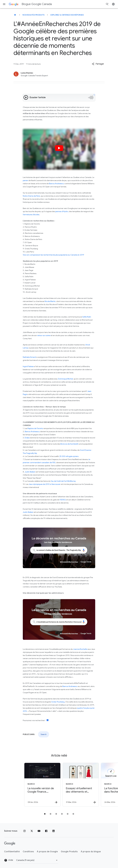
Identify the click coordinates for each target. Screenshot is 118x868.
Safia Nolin (87, 317)
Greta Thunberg (58, 702)
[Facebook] (46, 831)
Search (44, 734)
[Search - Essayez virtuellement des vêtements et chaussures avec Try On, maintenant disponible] (78, 785)
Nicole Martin (50, 301)
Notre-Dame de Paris (31, 196)
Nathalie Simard (29, 357)
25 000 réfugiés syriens (69, 456)
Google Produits (69, 852)
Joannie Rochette (80, 649)
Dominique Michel (65, 379)
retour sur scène (44, 335)
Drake (27, 438)
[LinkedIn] (53, 831)
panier (25, 180)
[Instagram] (24, 831)
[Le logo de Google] (10, 843)
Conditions (28, 852)
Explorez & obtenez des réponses (67, 15)
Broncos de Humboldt (69, 444)
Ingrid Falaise (28, 366)
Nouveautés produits (33, 15)
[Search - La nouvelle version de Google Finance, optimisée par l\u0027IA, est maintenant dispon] (40, 785)
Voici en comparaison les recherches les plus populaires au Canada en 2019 (53, 255)
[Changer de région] (37, 860)
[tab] (45, 814)
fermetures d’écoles (31, 215)
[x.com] (32, 831)
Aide (9, 860)
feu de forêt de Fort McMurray (63, 481)
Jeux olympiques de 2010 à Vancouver (44, 484)
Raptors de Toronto (35, 428)
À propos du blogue (91, 852)
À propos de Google (47, 852)
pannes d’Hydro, (62, 211)
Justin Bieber (30, 472)
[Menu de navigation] (4, 4)
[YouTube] (39, 831)
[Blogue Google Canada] (15, 15)
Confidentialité (12, 852)
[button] (98, 64)
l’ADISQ (63, 500)
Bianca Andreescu (56, 184)
